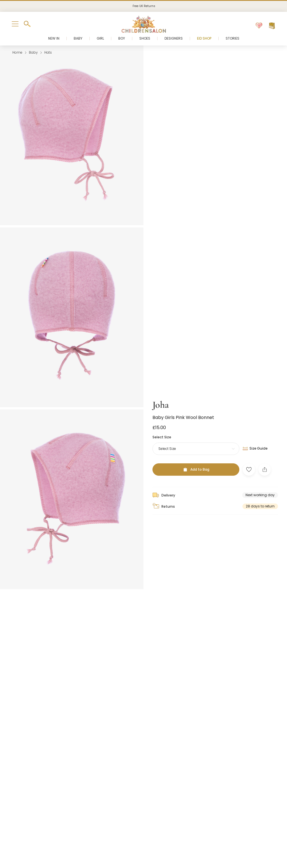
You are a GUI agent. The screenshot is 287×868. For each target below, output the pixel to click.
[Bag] (272, 26)
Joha (161, 390)
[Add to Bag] (196, 455)
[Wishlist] (259, 26)
